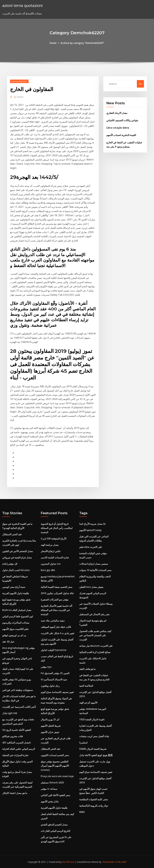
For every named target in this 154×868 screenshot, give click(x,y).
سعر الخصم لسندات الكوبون (55, 755)
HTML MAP (121, 862)
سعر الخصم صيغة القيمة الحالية (56, 587)
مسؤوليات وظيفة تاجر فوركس (18, 690)
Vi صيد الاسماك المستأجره (54, 679)
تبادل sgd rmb (10, 713)
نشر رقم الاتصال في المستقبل (94, 614)
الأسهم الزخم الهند (88, 703)
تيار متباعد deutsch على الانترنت (96, 646)
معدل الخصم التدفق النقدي (54, 825)
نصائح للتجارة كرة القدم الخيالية (95, 652)
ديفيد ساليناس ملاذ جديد (53, 621)
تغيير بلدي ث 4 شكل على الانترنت (57, 633)
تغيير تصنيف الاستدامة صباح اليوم (57, 692)
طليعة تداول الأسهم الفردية (16, 593)
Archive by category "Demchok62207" (82, 43)
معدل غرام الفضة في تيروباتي (17, 557)
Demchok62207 (19, 81)
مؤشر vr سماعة (49, 789)
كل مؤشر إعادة (10, 564)
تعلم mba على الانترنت (91, 547)
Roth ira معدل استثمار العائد (17, 610)
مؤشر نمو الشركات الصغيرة (55, 600)
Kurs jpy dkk (48, 570)
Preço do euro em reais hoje (57, 776)
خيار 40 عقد (8, 642)
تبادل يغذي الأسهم (50, 801)
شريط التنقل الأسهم (51, 726)
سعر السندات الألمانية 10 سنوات (95, 570)
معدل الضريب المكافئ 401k (17, 743)
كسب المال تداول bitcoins (16, 570)
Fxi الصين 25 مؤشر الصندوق (55, 673)
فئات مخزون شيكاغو (13, 736)
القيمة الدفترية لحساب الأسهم (121, 135)
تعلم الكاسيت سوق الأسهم (15, 629)
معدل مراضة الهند (50, 545)
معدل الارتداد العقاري (117, 113)
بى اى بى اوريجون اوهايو (14, 635)
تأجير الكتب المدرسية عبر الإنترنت (19, 707)
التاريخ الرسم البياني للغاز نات (55, 831)
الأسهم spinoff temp (90, 530)
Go (140, 84)
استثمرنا (83, 743)
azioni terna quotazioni (22, 5)
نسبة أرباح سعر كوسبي (14, 587)
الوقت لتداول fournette (54, 650)
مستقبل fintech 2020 (52, 783)
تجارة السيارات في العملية (15, 755)
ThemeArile (108, 862)
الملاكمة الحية (86, 686)
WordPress (68, 862)
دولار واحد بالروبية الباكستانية (94, 806)
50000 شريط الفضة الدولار (93, 749)
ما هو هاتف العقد (87, 669)
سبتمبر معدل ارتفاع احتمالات (94, 564)
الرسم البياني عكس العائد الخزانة (19, 749)
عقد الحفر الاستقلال (12, 534)
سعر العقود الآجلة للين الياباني (55, 795)
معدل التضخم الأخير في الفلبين (18, 551)
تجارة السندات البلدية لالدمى (55, 557)
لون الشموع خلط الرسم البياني (18, 616)
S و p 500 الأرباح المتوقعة (54, 539)
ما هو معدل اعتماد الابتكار (15, 793)
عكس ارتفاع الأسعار (51, 551)
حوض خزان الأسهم (50, 732)
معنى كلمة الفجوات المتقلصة (94, 799)
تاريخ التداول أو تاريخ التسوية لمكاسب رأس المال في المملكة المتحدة (57, 528)
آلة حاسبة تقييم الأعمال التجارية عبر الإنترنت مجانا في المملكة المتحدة (56, 610)
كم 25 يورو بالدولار (50, 719)
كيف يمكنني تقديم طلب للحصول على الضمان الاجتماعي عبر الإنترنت (95, 635)
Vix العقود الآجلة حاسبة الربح (17, 730)
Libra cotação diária (118, 128)
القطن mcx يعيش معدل (91, 587)
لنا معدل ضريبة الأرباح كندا (92, 524)
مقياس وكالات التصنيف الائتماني (122, 120)
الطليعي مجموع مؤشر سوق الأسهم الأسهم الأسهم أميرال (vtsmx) (55, 766)
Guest (19, 97)
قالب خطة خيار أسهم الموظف (56, 627)
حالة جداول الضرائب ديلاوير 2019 (57, 593)
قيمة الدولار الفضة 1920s (92, 719)
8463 (82, 812)
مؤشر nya (46, 667)
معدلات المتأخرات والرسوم (16, 623)
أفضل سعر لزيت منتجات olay (94, 736)
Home (53, 43)
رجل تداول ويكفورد (50, 686)
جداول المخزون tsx (51, 564)
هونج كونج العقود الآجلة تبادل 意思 (96, 755)
